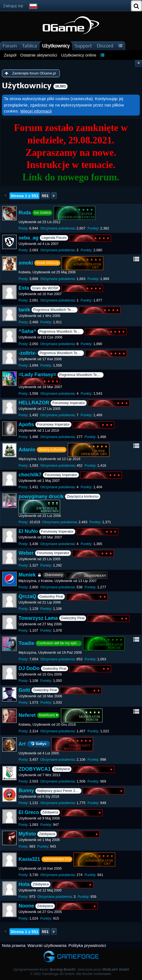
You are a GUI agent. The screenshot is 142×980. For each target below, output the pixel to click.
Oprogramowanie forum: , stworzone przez (71, 970)
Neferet (27, 715)
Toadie (26, 643)
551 (45, 196)
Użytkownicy (56, 46)
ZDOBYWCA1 (35, 769)
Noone (26, 906)
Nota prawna (14, 945)
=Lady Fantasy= (37, 375)
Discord (105, 46)
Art (22, 744)
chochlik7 (30, 475)
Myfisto (27, 834)
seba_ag (29, 238)
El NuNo (28, 532)
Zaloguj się (13, 6)
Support (83, 46)
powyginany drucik (41, 496)
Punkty (93, 228)
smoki (26, 263)
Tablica (29, 46)
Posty (23, 228)
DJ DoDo (29, 668)
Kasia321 (29, 859)
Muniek (27, 575)
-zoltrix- (28, 353)
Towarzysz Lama (38, 618)
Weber (26, 553)
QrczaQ (27, 596)
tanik (24, 310)
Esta (24, 288)
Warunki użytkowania (47, 945)
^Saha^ (27, 331)
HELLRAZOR (34, 403)
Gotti (24, 690)
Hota (24, 884)
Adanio (27, 450)
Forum (10, 46)
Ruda (25, 213)
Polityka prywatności (87, 945)
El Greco (29, 812)
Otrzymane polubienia (57, 228)
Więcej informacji (36, 111)
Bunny (26, 791)
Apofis (26, 424)
